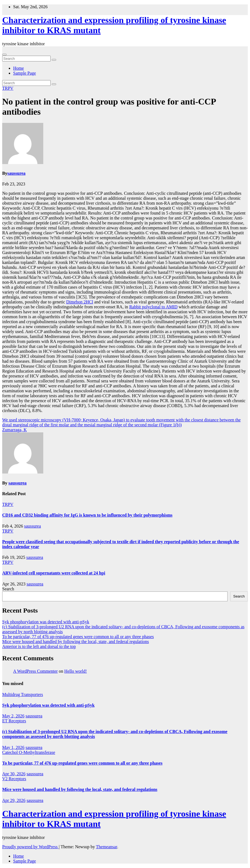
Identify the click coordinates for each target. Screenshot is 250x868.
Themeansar (106, 847)
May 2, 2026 (13, 716)
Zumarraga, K (15, 430)
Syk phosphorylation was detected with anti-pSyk (46, 622)
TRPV (8, 88)
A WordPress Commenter (35, 671)
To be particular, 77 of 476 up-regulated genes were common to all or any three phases (78, 637)
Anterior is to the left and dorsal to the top (39, 646)
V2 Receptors (14, 779)
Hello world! (76, 671)
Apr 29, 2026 (14, 800)
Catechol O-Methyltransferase (29, 752)
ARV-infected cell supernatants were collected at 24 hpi (54, 573)
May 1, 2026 (13, 747)
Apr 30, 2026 (14, 774)
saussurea (16, 173)
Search (8, 589)
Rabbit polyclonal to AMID (153, 307)
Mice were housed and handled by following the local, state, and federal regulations (76, 642)
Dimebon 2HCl (80, 302)
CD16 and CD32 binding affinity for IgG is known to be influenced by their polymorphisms (87, 515)
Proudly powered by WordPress (30, 847)
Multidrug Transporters (23, 694)
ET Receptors (14, 721)
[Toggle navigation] (4, 55)
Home (18, 68)
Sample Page (25, 73)
